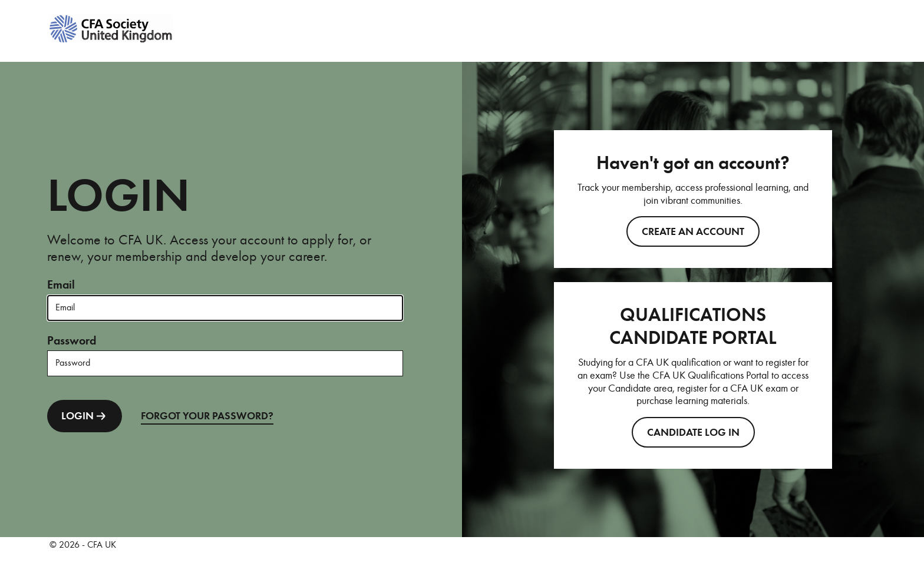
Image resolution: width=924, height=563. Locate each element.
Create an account (693, 231)
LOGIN (85, 416)
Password (72, 341)
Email (61, 285)
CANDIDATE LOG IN (693, 432)
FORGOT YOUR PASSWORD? (207, 416)
